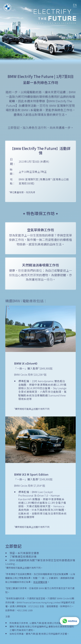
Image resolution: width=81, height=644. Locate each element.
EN (75, 5)
